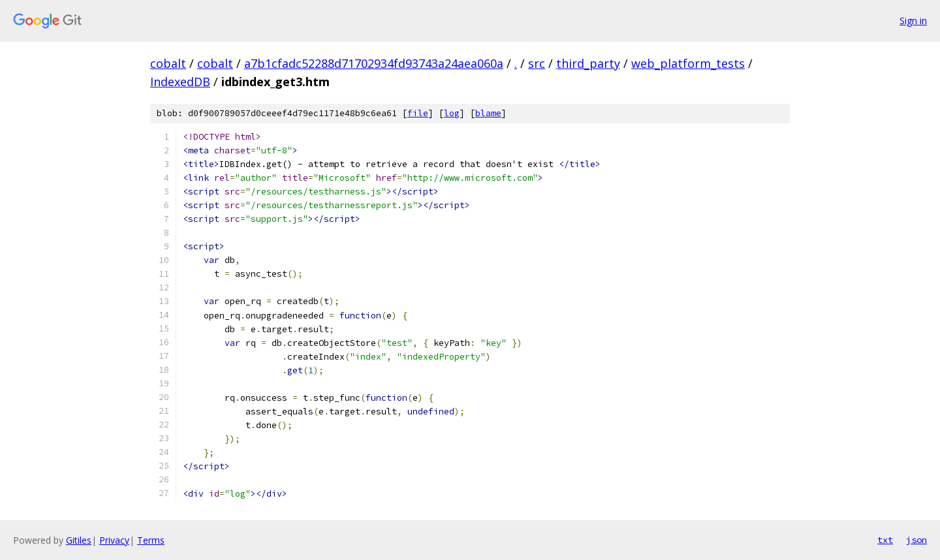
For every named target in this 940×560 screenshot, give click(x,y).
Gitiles (79, 540)
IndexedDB (180, 82)
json (916, 540)
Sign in (913, 21)
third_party (588, 63)
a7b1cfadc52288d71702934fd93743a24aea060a (374, 63)
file (418, 113)
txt (885, 540)
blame (488, 113)
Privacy (114, 540)
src (537, 63)
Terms (151, 540)
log (452, 113)
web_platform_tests (688, 63)
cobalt (168, 63)
